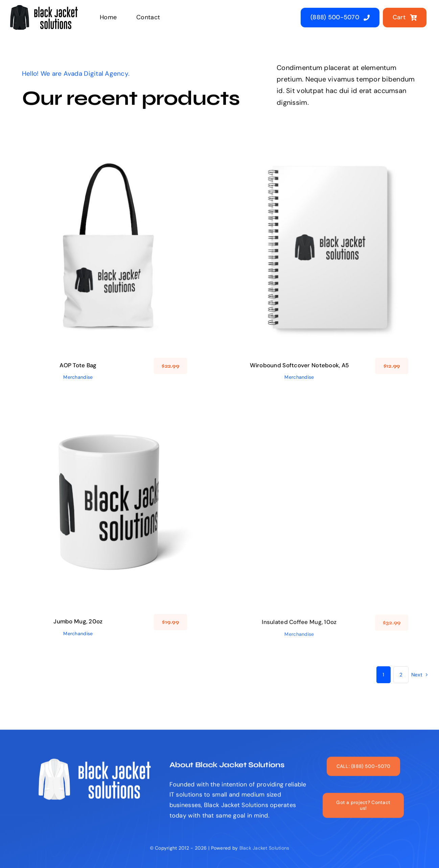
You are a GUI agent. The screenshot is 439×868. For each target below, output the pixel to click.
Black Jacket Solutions (264, 852)
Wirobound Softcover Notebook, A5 (299, 366)
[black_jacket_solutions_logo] (44, 8)
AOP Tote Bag (78, 365)
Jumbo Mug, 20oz (78, 625)
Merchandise (78, 377)
